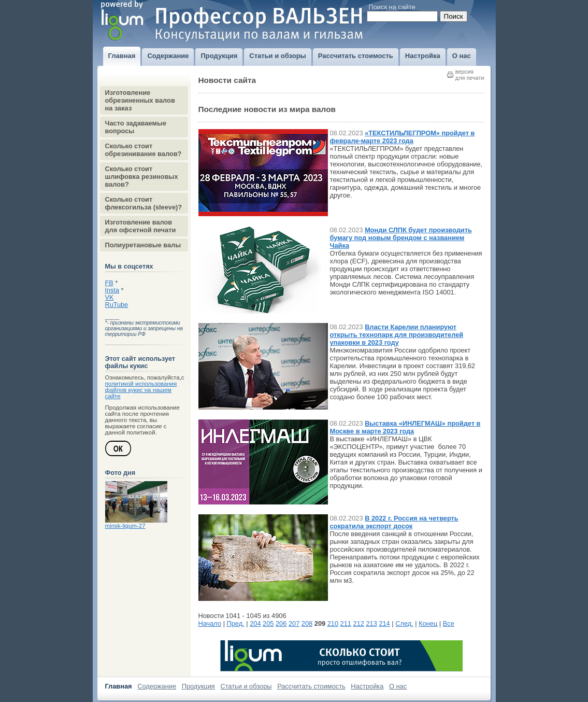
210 (333, 623)
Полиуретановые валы (143, 245)
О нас (398, 686)
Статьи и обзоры (246, 686)
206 (281, 623)
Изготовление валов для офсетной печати (141, 226)
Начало (210, 623)
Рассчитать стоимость (311, 686)
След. (404, 623)
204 (255, 623)
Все (449, 623)
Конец (428, 623)
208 (307, 623)
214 (384, 623)
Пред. (236, 623)
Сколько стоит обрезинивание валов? (144, 150)
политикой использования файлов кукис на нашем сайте (141, 390)
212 (359, 623)
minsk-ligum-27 (125, 526)
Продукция (198, 686)
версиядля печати (470, 75)
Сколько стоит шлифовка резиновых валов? (142, 177)
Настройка (367, 686)
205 (268, 623)
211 (346, 623)
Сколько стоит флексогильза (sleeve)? (144, 203)
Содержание (157, 686)
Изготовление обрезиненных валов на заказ (140, 100)
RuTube (117, 305)
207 (294, 623)
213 (371, 623)
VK (110, 298)
